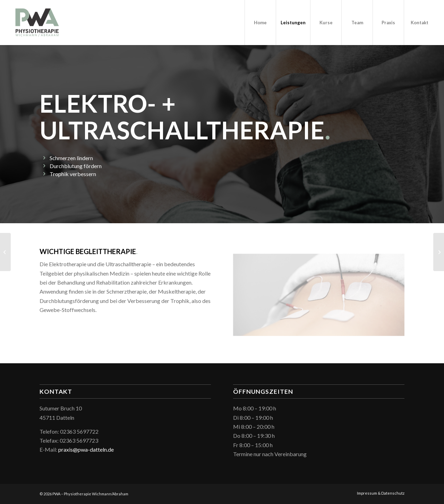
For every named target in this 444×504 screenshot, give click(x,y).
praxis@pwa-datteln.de (86, 449)
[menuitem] (260, 23)
